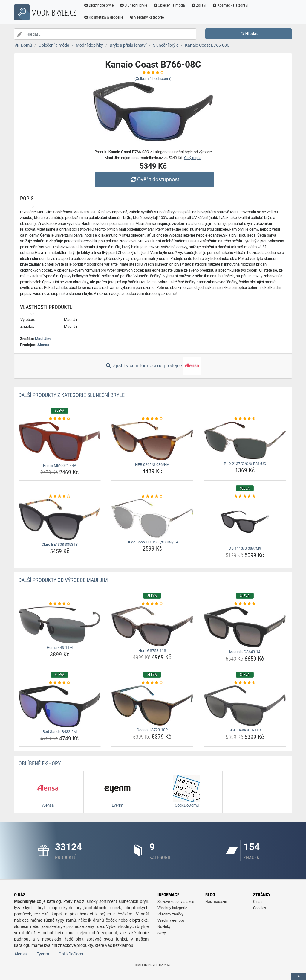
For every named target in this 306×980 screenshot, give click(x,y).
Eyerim (43, 954)
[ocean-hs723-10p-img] (152, 705)
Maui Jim (43, 339)
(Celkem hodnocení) (153, 79)
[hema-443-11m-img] (60, 625)
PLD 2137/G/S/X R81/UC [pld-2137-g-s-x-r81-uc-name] (245, 464)
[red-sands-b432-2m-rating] (60, 683)
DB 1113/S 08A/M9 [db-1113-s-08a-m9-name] (245, 548)
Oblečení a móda (169, 5)
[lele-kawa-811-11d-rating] (245, 683)
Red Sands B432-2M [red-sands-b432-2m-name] (60, 732)
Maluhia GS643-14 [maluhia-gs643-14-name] (245, 652)
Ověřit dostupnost (154, 179)
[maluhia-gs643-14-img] (245, 627)
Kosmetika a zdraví (230, 5)
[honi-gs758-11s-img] (152, 626)
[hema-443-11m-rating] (60, 604)
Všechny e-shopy (171, 920)
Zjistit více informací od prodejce (153, 366)
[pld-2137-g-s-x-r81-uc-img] (245, 441)
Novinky (164, 927)
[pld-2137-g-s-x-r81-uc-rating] (245, 419)
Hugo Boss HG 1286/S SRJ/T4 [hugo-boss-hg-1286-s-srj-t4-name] (152, 542)
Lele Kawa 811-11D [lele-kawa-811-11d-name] (245, 730)
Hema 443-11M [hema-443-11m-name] (60, 648)
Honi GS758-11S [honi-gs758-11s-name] (152, 651)
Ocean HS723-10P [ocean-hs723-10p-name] (152, 730)
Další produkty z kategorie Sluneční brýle (72, 395)
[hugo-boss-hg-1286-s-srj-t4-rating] (152, 496)
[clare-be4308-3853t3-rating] (60, 496)
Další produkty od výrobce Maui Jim (63, 580)
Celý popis (193, 158)
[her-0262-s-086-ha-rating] (152, 419)
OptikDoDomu (72, 954)
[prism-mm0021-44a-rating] (60, 419)
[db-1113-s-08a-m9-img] (245, 522)
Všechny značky (170, 914)
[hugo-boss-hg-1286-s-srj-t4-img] (152, 518)
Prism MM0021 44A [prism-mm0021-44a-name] (60, 465)
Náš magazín (216, 902)
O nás (258, 902)
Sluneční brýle (133, 5)
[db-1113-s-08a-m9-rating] (245, 496)
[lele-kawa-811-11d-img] (245, 706)
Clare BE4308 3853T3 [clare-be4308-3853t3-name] (60, 544)
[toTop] (299, 977)
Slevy (162, 933)
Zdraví (199, 5)
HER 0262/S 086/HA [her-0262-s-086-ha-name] (152, 465)
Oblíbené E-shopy (40, 763)
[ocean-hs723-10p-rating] (152, 683)
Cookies (260, 908)
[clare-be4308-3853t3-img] (60, 520)
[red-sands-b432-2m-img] (60, 706)
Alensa (43, 345)
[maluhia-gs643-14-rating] (245, 604)
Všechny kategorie (146, 17)
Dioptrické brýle (99, 5)
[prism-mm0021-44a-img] (60, 442)
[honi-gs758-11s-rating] (152, 604)
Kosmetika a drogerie (103, 17)
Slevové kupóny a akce (176, 902)
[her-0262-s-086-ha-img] (152, 441)
